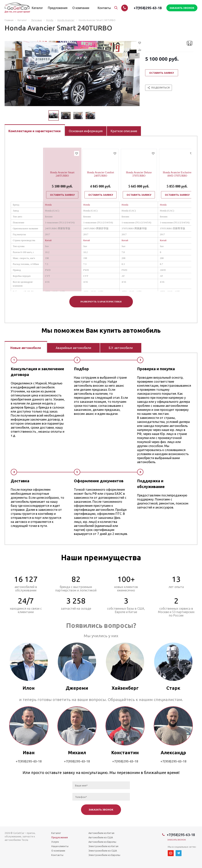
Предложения (60, 837)
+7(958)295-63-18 (148, 8)
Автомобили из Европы (102, 842)
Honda (48, 205)
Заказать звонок (177, 840)
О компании (58, 851)
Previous (44, 116)
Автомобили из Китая (101, 833)
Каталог (56, 833)
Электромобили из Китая (103, 846)
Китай (48, 240)
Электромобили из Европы (104, 855)
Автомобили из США (101, 837)
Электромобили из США (103, 851)
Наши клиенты (60, 846)
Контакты (57, 855)
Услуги (55, 842)
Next (100, 116)
